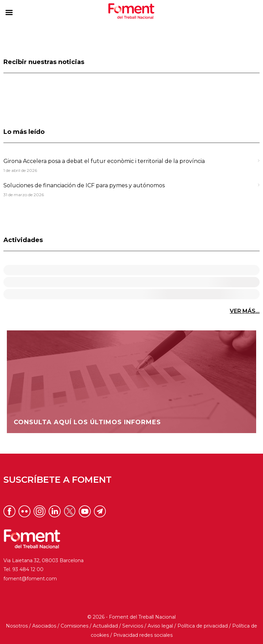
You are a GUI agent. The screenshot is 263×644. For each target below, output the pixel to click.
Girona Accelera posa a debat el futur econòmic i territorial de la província (104, 161)
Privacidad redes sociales (143, 635)
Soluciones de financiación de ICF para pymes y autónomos (84, 185)
